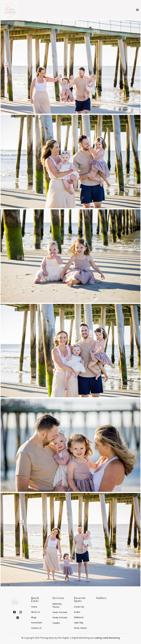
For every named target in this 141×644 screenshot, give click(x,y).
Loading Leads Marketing (107, 638)
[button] (137, 10)
